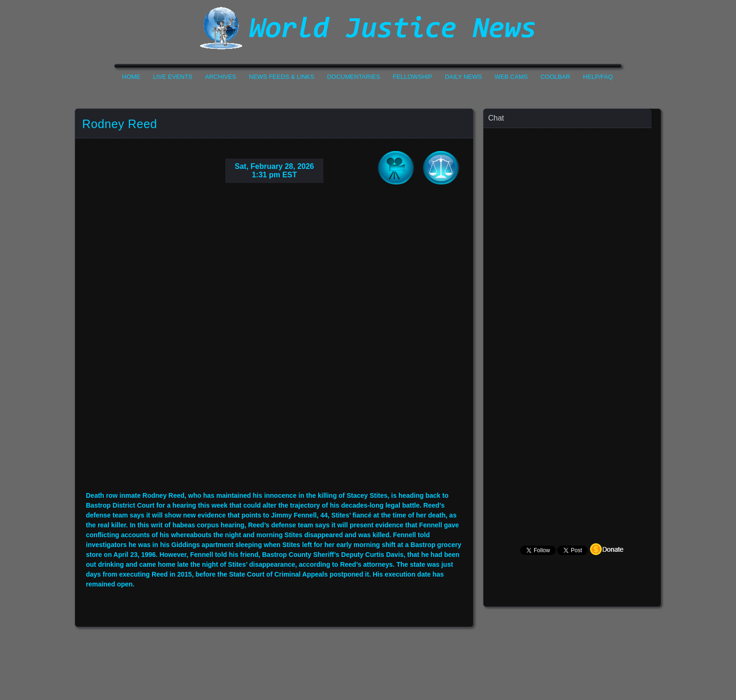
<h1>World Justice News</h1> (368, 28)
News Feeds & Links (281, 77)
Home (131, 77)
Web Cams (511, 77)
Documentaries (354, 77)
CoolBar (555, 77)
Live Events (173, 77)
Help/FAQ (598, 77)
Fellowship (413, 77)
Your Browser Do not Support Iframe (274, 344)
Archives (221, 77)
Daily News (464, 77)
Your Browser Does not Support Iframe (573, 312)
